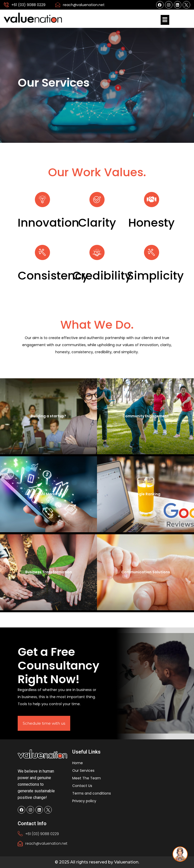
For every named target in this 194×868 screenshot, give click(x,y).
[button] (165, 20)
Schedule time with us (44, 723)
